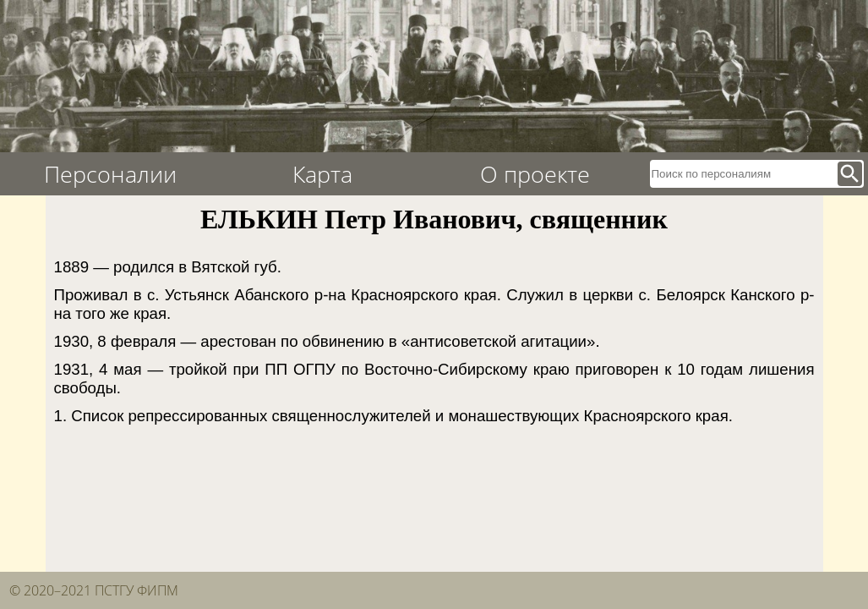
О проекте (535, 174)
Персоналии (110, 174)
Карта (322, 174)
